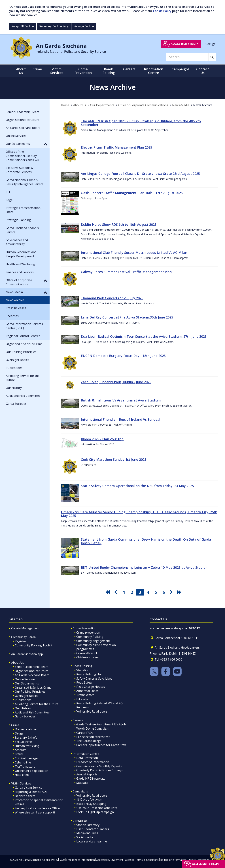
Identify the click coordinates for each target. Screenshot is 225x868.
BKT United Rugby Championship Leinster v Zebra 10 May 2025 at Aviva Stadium (145, 567)
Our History (23, 708)
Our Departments (102, 105)
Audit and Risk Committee (32, 712)
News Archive (203, 105)
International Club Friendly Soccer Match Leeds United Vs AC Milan (134, 253)
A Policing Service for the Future (37, 704)
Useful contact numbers (93, 829)
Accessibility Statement (110, 860)
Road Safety (84, 682)
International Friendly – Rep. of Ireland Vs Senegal (121, 419)
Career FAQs (85, 733)
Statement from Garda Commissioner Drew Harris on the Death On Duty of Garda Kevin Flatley (146, 541)
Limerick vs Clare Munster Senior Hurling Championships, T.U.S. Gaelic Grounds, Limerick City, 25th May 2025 (139, 514)
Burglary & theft (26, 738)
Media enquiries (87, 833)
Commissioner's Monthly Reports (99, 766)
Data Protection (87, 758)
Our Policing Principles (30, 692)
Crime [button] (37, 69)
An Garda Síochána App (27, 654)
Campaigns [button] (181, 69)
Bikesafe (82, 699)
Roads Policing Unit (89, 674)
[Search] (187, 57)
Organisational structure (32, 671)
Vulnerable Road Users (92, 711)
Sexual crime (23, 742)
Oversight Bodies (26, 696)
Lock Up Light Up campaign (95, 812)
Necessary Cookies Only (54, 26)
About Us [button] (21, 71)
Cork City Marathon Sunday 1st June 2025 (114, 459)
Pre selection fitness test (93, 737)
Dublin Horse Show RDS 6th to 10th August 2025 (119, 224)
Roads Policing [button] (109, 71)
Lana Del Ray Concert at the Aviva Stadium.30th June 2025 (127, 317)
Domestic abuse (26, 729)
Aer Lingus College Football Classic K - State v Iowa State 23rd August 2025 (140, 174)
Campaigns (80, 791)
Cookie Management (25, 628)
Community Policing (90, 637)
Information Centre (86, 754)
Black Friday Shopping (91, 804)
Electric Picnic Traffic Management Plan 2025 (116, 147)
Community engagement (93, 641)
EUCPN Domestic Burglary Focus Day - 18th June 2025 (123, 356)
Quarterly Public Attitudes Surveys (99, 770)
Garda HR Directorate (91, 779)
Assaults (21, 750)
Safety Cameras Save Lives (94, 678)
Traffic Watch (85, 695)
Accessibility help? (184, 44)
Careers (78, 720)
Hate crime (22, 775)
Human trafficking (27, 746)
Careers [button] (129, 69)
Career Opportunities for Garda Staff (101, 745)
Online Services (25, 679)
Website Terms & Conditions (142, 860)
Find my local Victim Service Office (37, 808)
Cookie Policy (162, 11)
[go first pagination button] (108, 592)
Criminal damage (26, 758)
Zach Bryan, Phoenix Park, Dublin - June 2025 (116, 382)
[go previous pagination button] (116, 592)
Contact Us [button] (203, 71)
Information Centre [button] (154, 71)
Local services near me (92, 841)
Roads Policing (83, 666)
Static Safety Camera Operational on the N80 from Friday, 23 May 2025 (137, 486)
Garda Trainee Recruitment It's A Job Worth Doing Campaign (101, 726)
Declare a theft (25, 796)
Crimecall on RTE (88, 653)
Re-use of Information (173, 860)
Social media (85, 837)
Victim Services (21, 783)
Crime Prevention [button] (83, 71)
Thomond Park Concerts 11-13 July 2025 (112, 298)
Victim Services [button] (57, 71)
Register (21, 641)
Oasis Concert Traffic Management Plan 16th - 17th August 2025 (132, 193)
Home (65, 105)
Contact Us (80, 821)
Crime (15, 725)
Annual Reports (87, 774)
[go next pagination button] (172, 592)
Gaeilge (211, 44)
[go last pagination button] (180, 592)
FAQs (62, 860)
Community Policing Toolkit (34, 645)
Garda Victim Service (28, 788)
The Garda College (89, 741)
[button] (45, 144)
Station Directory (88, 825)
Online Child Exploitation (31, 771)
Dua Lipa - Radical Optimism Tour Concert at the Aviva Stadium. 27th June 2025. (144, 336)
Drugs (19, 733)
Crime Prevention (85, 628)
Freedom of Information (93, 762)
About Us (80, 105)
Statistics (82, 670)
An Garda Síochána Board (32, 675)
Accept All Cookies (23, 26)
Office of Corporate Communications (143, 105)
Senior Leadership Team (31, 667)
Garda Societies (25, 716)
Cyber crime (23, 762)
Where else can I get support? (35, 812)
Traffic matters (25, 767)
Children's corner (88, 657)
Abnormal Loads (87, 691)
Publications (23, 700)
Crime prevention (88, 632)
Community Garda (23, 637)
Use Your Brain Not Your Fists (97, 808)
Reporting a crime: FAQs (31, 792)
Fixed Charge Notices (91, 687)
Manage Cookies (84, 26)
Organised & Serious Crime (33, 688)
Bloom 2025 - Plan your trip (102, 439)
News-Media (181, 105)
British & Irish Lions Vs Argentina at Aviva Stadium (121, 400)
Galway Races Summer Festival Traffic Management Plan (126, 272)
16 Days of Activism (89, 800)
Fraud (19, 754)
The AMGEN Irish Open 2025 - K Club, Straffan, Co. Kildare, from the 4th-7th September (141, 123)
